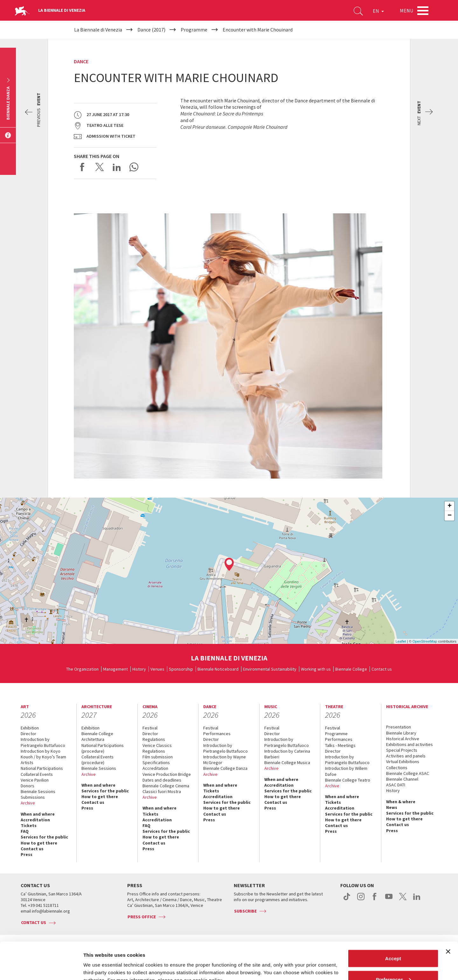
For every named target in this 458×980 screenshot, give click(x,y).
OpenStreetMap (425, 641)
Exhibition (30, 728)
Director (28, 734)
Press (27, 854)
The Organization (82, 669)
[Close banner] (448, 914)
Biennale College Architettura (97, 736)
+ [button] (450, 506)
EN (378, 11)
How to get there (39, 843)
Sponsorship (181, 669)
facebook (375, 900)
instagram (361, 900)
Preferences (393, 942)
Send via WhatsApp (134, 167)
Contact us (382, 669)
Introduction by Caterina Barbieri (287, 754)
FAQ (25, 831)
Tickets (29, 825)
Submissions (33, 797)
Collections (397, 768)
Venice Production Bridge (167, 774)
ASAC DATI (396, 785)
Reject (393, 963)
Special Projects (402, 750)
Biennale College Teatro (348, 780)
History (139, 669)
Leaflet (401, 641)
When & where (401, 802)
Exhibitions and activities (409, 744)
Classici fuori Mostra (162, 791)
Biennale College (351, 669)
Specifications (156, 763)
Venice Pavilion (35, 780)
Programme (336, 734)
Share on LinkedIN (117, 167)
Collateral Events (37, 774)
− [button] (450, 516)
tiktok (347, 900)
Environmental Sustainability (270, 669)
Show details (98, 960)
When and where (38, 814)
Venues (157, 669)
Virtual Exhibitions (403, 762)
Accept (393, 921)
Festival (150, 728)
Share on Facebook (82, 167)
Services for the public (44, 837)
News (392, 807)
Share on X (100, 167)
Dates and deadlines (162, 780)
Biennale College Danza (225, 768)
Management (115, 669)
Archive (28, 803)
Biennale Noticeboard (218, 669)
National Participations (42, 768)
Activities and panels (406, 756)
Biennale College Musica (287, 763)
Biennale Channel (402, 779)
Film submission (158, 757)
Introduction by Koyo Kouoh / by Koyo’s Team (43, 754)
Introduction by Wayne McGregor (225, 760)
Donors (28, 786)
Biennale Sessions (38, 791)
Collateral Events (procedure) (97, 760)
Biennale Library (401, 733)
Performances (217, 734)
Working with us (316, 669)
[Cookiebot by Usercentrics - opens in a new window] (41, 968)
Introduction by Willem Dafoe (346, 771)
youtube (389, 900)
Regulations (154, 739)
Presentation (399, 727)
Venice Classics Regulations (157, 748)
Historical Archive (403, 739)
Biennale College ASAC (408, 773)
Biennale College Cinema (166, 786)
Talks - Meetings (340, 745)
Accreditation (35, 820)
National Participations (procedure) (103, 748)
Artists (27, 763)
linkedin (417, 900)
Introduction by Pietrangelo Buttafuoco (43, 742)
